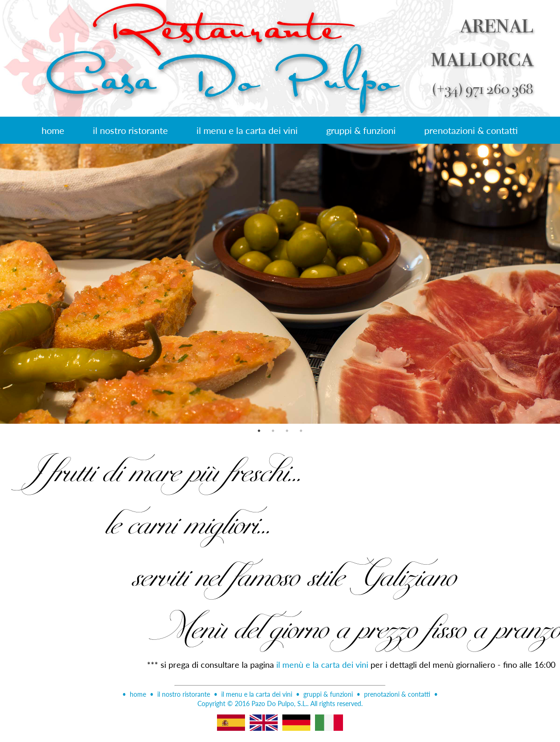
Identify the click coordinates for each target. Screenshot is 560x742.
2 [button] (273, 431)
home (53, 130)
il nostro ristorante (130, 130)
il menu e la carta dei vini (247, 130)
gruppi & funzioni (361, 130)
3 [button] (287, 431)
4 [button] (301, 431)
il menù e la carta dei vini (322, 664)
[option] (280, 284)
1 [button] (259, 431)
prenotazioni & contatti (471, 130)
